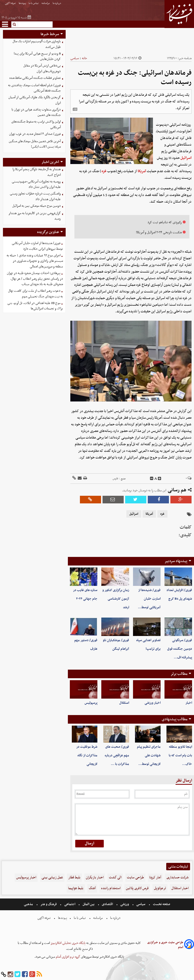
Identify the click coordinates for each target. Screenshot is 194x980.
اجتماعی (70, 904)
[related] (75, 109)
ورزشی (125, 904)
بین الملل (89, 904)
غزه (104, 171)
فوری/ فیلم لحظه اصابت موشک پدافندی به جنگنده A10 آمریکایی (34, 88)
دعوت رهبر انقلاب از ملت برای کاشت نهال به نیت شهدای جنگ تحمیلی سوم (36, 294)
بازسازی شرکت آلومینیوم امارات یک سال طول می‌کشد (37, 44)
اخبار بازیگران (95, 877)
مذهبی (29, 904)
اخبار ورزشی (153, 703)
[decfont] (152, 479)
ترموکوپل (160, 888)
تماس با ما (34, 3)
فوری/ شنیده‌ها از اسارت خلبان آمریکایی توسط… (149, 599)
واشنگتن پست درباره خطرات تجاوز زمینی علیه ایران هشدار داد (35, 196)
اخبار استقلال (180, 888)
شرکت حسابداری (178, 877)
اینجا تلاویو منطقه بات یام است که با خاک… (180, 755)
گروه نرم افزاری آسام (68, 957)
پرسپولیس (91, 703)
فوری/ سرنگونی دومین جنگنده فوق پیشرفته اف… (180, 649)
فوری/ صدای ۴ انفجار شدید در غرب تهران (35, 134)
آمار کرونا (155, 877)
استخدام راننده (111, 888)
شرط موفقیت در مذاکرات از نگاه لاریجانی (87, 755)
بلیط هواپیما (76, 888)
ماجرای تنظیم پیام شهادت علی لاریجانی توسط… (149, 755)
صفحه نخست (161, 904)
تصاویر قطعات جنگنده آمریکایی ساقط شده (35, 78)
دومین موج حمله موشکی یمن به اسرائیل (37, 206)
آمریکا (142, 171)
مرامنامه (46, 3)
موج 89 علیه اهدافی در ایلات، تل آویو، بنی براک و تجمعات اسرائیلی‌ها (35, 306)
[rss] (39, 974)
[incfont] (160, 479)
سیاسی (75, 58)
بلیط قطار (74, 877)
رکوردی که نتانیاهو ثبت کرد (165, 222)
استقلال (124, 703)
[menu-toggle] (5, 24)
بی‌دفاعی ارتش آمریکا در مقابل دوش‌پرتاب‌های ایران (42, 69)
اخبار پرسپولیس (26, 877)
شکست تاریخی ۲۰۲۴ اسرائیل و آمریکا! (159, 232)
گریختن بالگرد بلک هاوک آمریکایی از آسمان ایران (35, 100)
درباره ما (57, 3)
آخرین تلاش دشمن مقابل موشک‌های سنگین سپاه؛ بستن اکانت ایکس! (35, 144)
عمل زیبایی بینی (52, 877)
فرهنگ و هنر (49, 904)
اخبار (189, 703)
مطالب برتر (179, 674)
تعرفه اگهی (11, 3)
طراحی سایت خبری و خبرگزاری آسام (165, 945)
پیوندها (22, 3)
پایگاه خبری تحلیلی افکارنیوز (68, 943)
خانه (84, 58)
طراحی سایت (135, 877)
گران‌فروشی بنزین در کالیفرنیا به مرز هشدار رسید (35, 216)
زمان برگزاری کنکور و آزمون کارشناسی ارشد (116, 599)
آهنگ (92, 888)
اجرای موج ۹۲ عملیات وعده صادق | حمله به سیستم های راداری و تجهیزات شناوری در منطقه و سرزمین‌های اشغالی (35, 261)
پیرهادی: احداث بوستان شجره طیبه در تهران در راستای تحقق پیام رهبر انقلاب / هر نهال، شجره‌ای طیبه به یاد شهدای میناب (35, 279)
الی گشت (115, 877)
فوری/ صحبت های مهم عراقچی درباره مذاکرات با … (117, 755)
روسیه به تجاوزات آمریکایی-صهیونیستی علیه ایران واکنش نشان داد (36, 184)
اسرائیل (186, 158)
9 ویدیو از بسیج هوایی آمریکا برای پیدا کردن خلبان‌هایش (37, 56)
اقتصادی (107, 904)
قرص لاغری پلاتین (137, 888)
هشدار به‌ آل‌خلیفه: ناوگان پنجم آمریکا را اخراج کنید (37, 172)
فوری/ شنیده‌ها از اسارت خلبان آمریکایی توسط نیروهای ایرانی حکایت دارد (37, 246)
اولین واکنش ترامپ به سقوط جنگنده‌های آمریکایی (36, 124)
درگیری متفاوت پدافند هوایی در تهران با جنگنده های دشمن (36, 112)
